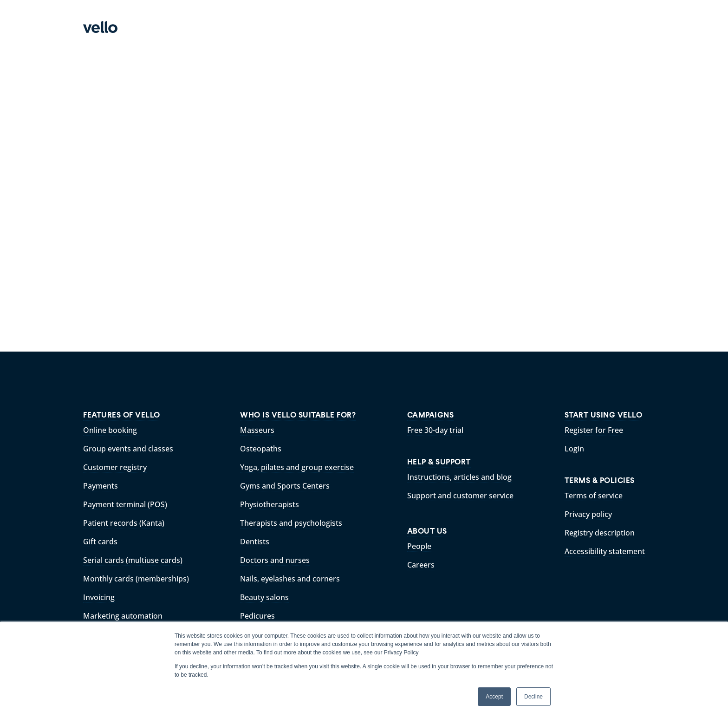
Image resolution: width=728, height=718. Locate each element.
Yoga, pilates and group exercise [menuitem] (297, 467)
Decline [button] (533, 697)
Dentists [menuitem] (255, 542)
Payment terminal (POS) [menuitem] (125, 504)
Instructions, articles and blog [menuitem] (459, 477)
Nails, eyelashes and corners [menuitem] (290, 579)
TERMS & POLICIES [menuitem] (600, 480)
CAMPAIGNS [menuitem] (431, 415)
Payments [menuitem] (101, 486)
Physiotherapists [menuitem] (270, 504)
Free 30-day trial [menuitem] (435, 430)
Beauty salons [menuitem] (264, 597)
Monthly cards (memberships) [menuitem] (136, 579)
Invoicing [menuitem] (99, 597)
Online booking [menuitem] (110, 430)
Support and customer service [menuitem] (460, 496)
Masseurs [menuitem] (257, 430)
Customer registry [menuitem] (115, 467)
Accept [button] (494, 697)
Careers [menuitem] (421, 565)
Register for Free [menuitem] (594, 430)
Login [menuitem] (574, 449)
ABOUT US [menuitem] (427, 531)
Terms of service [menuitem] (594, 496)
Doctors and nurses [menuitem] (275, 560)
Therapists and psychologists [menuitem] (291, 523)
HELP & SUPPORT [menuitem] (439, 462)
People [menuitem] (419, 546)
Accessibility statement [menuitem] (605, 551)
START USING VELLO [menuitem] (604, 415)
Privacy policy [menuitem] (588, 514)
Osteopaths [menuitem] (261, 449)
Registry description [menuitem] (600, 533)
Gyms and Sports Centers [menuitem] (285, 486)
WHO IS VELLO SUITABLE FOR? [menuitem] (298, 415)
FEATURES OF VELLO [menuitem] (122, 415)
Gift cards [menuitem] (100, 542)
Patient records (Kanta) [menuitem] (124, 523)
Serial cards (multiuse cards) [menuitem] (133, 560)
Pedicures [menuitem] (257, 616)
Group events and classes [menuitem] (128, 449)
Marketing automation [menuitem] (123, 616)
